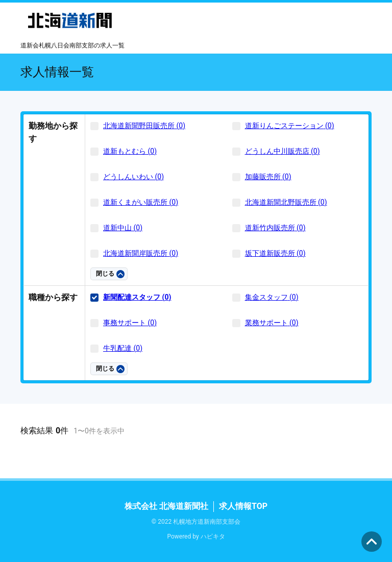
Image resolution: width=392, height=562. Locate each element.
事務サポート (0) (130, 323)
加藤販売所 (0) (268, 177)
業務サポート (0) (272, 323)
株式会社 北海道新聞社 (166, 506)
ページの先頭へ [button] (372, 542)
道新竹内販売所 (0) (275, 228)
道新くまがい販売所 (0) (141, 202)
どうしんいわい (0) (133, 177)
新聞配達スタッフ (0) (137, 297)
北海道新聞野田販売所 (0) (144, 126)
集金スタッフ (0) (272, 297)
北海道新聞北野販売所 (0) (286, 202)
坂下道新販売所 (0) (275, 253)
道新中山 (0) (123, 228)
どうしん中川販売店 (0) (283, 151)
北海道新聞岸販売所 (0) (141, 253)
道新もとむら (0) (130, 151)
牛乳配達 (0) (123, 348)
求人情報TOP (243, 506)
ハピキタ (213, 536)
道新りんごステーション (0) (290, 126)
